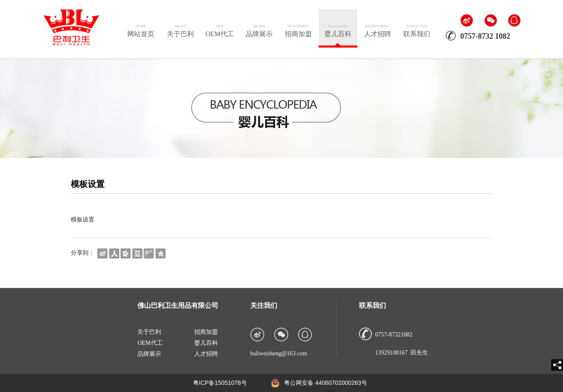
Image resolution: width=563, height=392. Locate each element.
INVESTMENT (299, 26)
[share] (557, 365)
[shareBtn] (102, 253)
